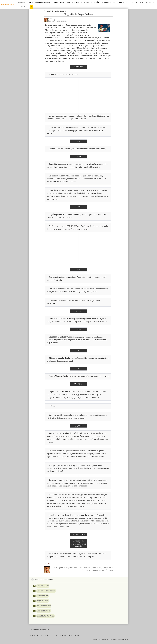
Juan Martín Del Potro (45, 616)
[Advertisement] (78, 95)
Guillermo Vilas (43, 586)
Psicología (139, 2)
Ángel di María (43, 601)
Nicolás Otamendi (44, 606)
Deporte (63, 11)
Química (30, 2)
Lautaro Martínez (44, 611)
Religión (129, 2)
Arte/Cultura (65, 2)
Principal (47, 11)
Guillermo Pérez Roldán (46, 591)
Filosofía (120, 2)
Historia (76, 2)
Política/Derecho (108, 2)
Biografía (95, 2)
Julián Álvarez (42, 596)
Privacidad (121, 639)
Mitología (85, 2)
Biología (22, 2)
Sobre (126, 639)
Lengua (55, 2)
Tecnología (150, 2)
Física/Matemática (42, 2)
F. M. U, (51, 19)
